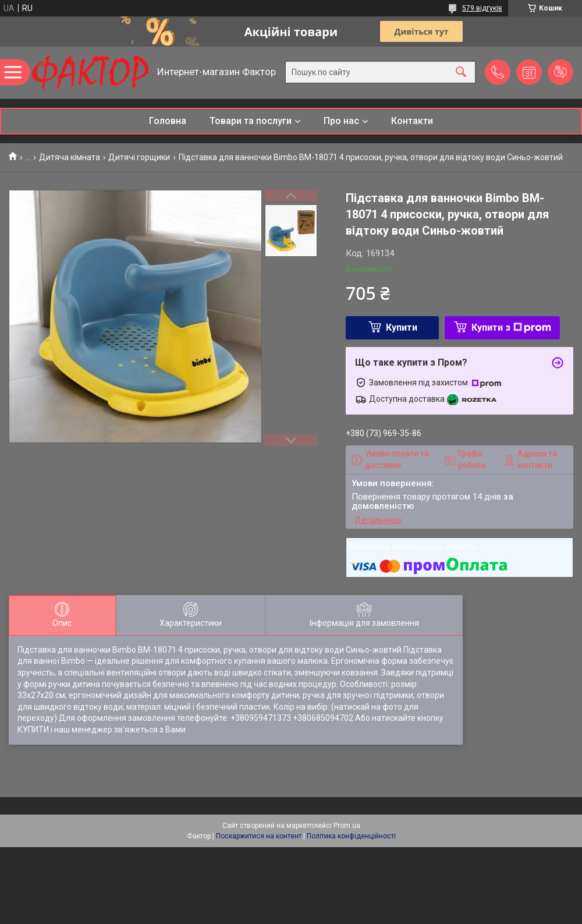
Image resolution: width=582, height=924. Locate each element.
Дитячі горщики (139, 157)
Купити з (511, 328)
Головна (168, 121)
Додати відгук (560, 72)
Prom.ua (347, 826)
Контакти (412, 121)
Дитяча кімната (70, 157)
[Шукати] (461, 72)
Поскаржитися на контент (259, 836)
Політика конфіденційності (351, 836)
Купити (402, 328)
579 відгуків (482, 8)
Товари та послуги (251, 121)
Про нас (341, 121)
